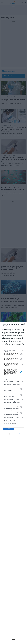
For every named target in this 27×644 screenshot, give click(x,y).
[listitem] (13, 351)
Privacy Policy (22, 434)
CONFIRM (8, 429)
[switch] (21, 354)
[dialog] (13, 483)
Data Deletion (5, 434)
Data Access (13, 434)
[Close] (24, 325)
